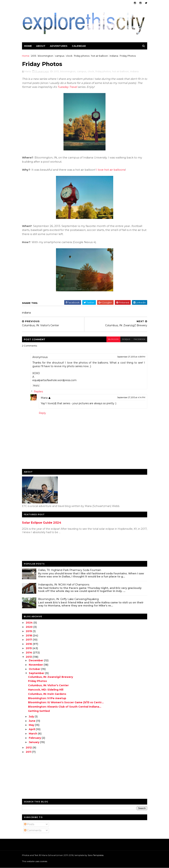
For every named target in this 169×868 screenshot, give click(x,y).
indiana (114, 56)
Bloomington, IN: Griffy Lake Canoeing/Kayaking (68, 599)
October (35, 669)
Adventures (59, 46)
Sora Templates (96, 855)
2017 (29, 640)
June (32, 721)
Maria (44, 398)
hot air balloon (100, 56)
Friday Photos (37, 681)
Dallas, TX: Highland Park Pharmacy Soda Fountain (70, 570)
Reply (36, 386)
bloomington (46, 56)
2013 (34, 56)
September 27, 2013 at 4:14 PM (131, 397)
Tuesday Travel (67, 87)
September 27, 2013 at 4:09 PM (131, 357)
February (35, 738)
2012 (29, 748)
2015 (29, 648)
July (32, 717)
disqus (126, 339)
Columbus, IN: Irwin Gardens (47, 694)
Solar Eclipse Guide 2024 (42, 523)
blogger (113, 339)
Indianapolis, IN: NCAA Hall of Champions (64, 585)
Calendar (79, 46)
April (32, 729)
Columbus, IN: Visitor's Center (48, 685)
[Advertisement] (36, 548)
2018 (29, 635)
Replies (38, 392)
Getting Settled (39, 711)
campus (60, 56)
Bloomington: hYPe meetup (47, 698)
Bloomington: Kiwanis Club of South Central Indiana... (65, 707)
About (41, 46)
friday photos (82, 56)
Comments (33, 830)
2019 (29, 631)
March (33, 734)
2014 (29, 653)
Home (28, 46)
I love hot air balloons (111, 170)
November (36, 665)
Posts (29, 824)
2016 (29, 644)
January (34, 742)
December (36, 660)
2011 (29, 752)
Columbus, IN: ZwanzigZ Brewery (51, 677)
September (37, 673)
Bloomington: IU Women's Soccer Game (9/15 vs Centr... (66, 702)
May (32, 725)
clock (69, 56)
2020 (30, 627)
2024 (30, 623)
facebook (140, 339)
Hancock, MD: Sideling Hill (46, 690)
